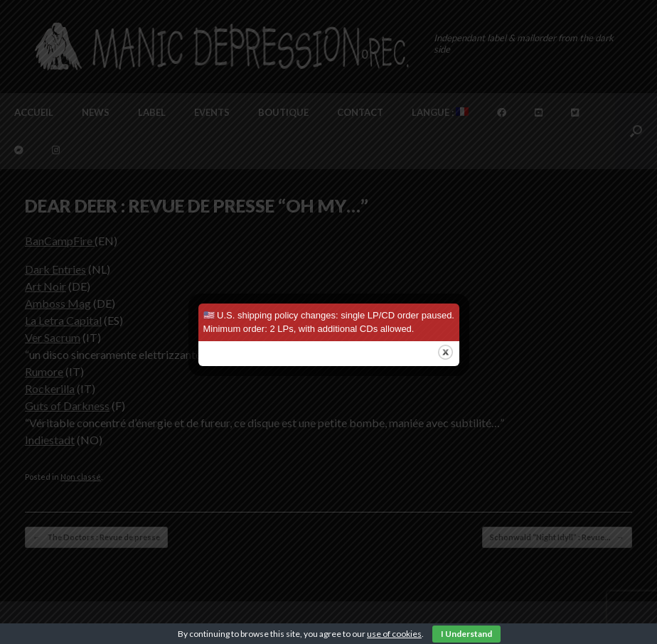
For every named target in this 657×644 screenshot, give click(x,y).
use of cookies (394, 634)
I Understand (466, 634)
